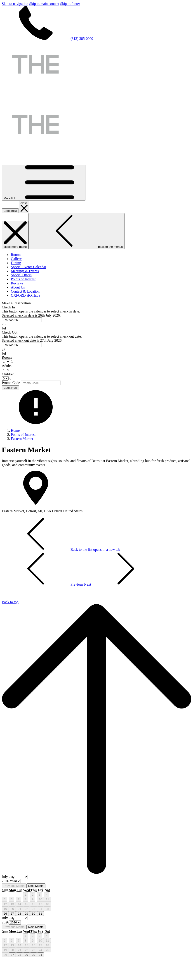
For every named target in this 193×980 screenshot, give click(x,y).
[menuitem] (16, 255)
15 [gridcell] (27, 904)
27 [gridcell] (12, 914)
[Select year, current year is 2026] (15, 881)
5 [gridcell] (4, 899)
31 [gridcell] (41, 914)
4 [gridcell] (46, 895)
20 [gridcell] (12, 909)
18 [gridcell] (47, 904)
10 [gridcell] (41, 899)
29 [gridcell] (27, 914)
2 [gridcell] (33, 895)
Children (8, 374)
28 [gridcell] (20, 914)
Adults (7, 366)
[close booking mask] (24, 207)
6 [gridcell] (11, 899)
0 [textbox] (10, 378)
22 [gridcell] (27, 909)
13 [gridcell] (12, 904)
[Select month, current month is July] (18, 877)
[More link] (44, 183)
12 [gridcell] (5, 904)
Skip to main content (44, 4)
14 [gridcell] (20, 904)
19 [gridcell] (5, 909)
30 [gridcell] (34, 914)
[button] (96, 318)
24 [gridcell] (41, 909)
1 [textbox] (12, 361)
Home (15, 430)
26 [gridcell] (5, 914)
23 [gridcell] (34, 909)
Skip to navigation (15, 4)
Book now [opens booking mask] (10, 211)
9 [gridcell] (33, 899)
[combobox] (22, 320)
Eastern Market (22, 439)
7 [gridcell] (19, 899)
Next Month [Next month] (36, 886)
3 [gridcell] (40, 895)
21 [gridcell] (20, 909)
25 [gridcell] (47, 909)
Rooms (7, 357)
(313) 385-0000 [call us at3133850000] (47, 39)
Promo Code (11, 383)
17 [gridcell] (41, 904)
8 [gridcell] (26, 899)
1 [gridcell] (26, 895)
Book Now (11, 388)
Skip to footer (70, 4)
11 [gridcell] (47, 899)
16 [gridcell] (34, 904)
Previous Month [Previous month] (14, 886)
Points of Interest (23, 435)
